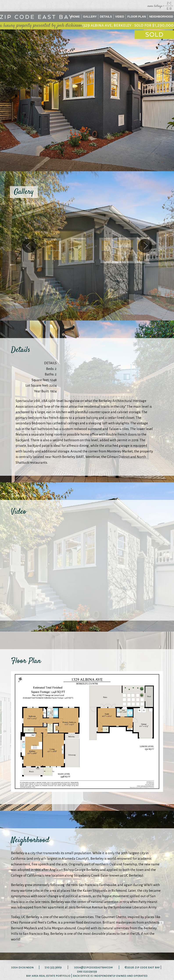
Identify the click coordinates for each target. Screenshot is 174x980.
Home (76, 17)
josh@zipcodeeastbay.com (93, 967)
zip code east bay (147, 967)
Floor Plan (137, 17)
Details (106, 17)
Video (120, 17)
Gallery (90, 17)
